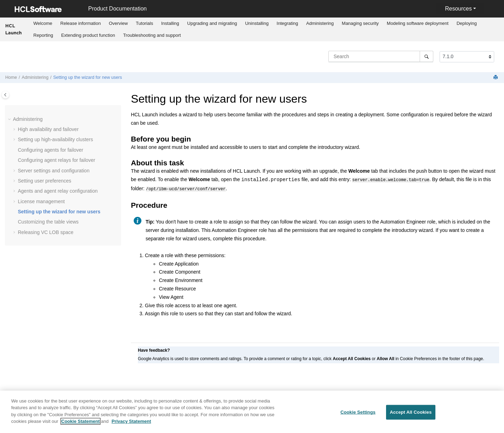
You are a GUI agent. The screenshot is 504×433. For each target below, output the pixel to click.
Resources (458, 9)
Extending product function (88, 35)
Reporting (43, 35)
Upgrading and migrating (212, 23)
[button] (10, 119)
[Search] (426, 56)
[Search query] (381, 56)
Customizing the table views (48, 222)
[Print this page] (496, 78)
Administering (320, 23)
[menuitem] (43, 23)
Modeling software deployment (418, 23)
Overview (118, 23)
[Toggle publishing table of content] (5, 95)
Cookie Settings (358, 414)
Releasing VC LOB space (46, 232)
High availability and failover (48, 129)
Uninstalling (257, 23)
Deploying (467, 23)
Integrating (287, 23)
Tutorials (144, 23)
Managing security (360, 23)
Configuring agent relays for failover (57, 160)
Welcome (43, 23)
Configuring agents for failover (51, 150)
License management (41, 201)
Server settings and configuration (54, 171)
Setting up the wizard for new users (88, 77)
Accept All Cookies (411, 414)
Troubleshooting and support (152, 35)
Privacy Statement (131, 424)
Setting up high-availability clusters (55, 139)
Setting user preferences (45, 181)
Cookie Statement (80, 424)
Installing (170, 23)
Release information (80, 23)
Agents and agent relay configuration (58, 191)
